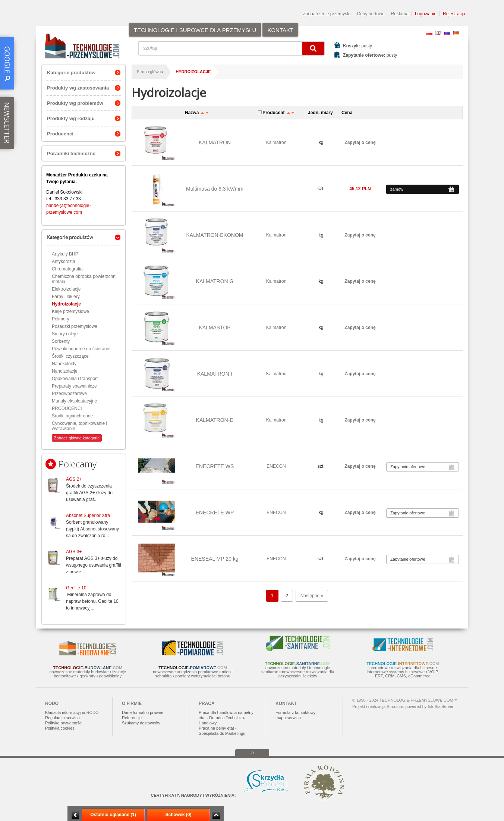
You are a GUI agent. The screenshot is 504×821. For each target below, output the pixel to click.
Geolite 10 (76, 588)
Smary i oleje (65, 334)
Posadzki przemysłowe (75, 326)
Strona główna (150, 72)
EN (438, 33)
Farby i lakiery (66, 297)
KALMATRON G (215, 281)
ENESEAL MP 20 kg (215, 559)
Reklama (400, 14)
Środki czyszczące (70, 356)
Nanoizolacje (65, 371)
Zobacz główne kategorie (77, 438)
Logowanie (426, 14)
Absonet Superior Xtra (88, 516)
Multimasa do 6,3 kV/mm (215, 189)
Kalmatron (276, 142)
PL (429, 33)
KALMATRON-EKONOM (215, 235)
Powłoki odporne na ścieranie (81, 349)
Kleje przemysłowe (70, 311)
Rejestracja (454, 14)
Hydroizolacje (66, 304)
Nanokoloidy (64, 364)
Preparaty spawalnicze (74, 386)
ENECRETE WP (215, 513)
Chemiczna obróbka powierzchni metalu (84, 279)
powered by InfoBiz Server (429, 706)
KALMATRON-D (215, 420)
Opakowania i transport (75, 379)
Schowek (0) (178, 815)
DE (456, 33)
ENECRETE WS (215, 466)
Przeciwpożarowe (69, 394)
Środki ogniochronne (72, 416)
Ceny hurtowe (371, 14)
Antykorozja (64, 261)
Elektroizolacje (66, 289)
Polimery (61, 319)
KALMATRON (215, 142)
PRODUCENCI (67, 408)
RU (447, 33)
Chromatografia (67, 269)
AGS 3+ (74, 552)
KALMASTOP (215, 328)
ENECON (276, 466)
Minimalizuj (75, 815)
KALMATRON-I (215, 374)
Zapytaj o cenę (360, 142)
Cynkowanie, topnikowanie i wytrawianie (79, 426)
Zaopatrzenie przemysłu (327, 14)
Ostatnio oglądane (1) (113, 815)
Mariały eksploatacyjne (74, 401)
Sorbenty (61, 341)
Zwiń (216, 815)
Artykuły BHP (65, 254)
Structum (395, 706)
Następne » (312, 596)
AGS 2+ (74, 479)
